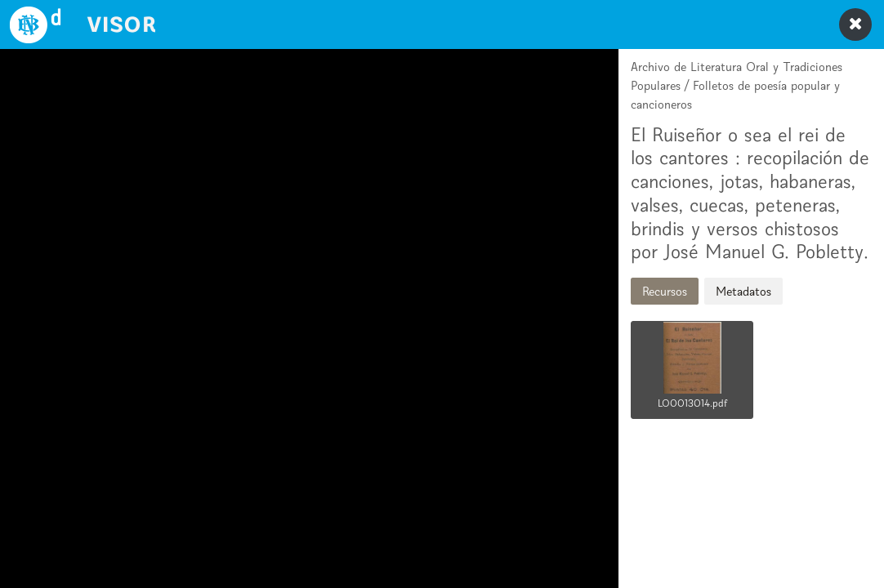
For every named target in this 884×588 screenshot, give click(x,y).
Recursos (665, 291)
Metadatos (743, 291)
